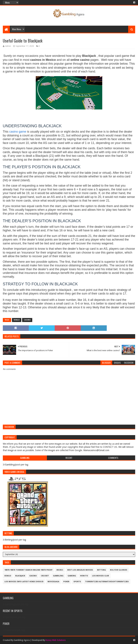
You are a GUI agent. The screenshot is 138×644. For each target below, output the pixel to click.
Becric (60, 570)
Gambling (58, 576)
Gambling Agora (22, 640)
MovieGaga (53, 582)
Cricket (45, 576)
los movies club (101, 576)
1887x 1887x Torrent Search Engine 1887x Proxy (28, 570)
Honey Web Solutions (56, 640)
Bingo (17, 320)
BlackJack (20, 576)
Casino (27, 320)
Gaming (72, 576)
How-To (84, 576)
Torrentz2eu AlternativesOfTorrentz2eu (107, 582)
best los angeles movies (80, 570)
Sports (77, 582)
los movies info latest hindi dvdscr (24, 582)
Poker (66, 582)
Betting (102, 570)
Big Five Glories (119, 570)
